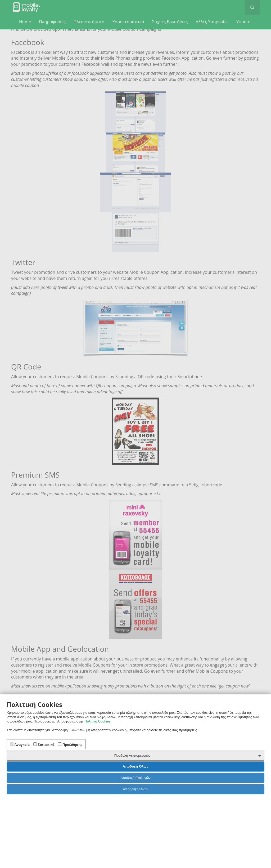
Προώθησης (70, 744)
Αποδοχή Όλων (135, 766)
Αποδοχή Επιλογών (135, 778)
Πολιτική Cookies (97, 721)
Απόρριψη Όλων (135, 789)
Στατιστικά (44, 744)
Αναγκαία (20, 744)
